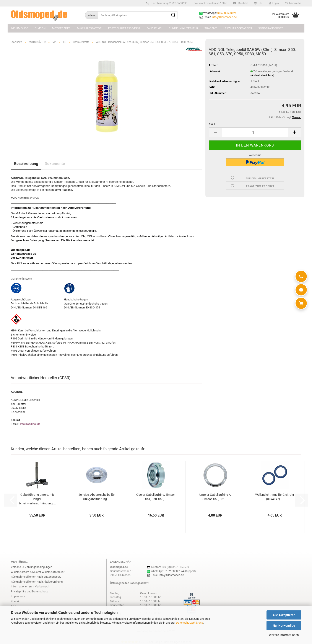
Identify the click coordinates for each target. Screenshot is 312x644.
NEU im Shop (20, 28)
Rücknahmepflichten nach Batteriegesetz (36, 577)
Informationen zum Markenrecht (31, 586)
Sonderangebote (271, 28)
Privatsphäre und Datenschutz (29, 591)
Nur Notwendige (284, 626)
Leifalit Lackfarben (238, 28)
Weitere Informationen (284, 635)
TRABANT (211, 28)
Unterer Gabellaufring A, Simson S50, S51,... (215, 497)
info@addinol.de (30, 424)
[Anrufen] (301, 276)
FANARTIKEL (154, 28)
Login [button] (274, 3)
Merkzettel (293, 3)
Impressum (18, 596)
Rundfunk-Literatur (183, 28)
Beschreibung (26, 164)
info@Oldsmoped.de (171, 575)
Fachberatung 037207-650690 (169, 3)
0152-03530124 (227, 13)
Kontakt (242, 3)
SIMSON (40, 28)
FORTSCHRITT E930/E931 (124, 28)
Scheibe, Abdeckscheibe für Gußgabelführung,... (97, 497)
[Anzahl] (255, 132)
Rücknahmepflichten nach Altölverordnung (37, 582)
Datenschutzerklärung (189, 623)
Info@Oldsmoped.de (224, 17)
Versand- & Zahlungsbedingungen (32, 567)
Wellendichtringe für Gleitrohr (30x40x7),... (275, 497)
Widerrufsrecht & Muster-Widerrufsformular (38, 572)
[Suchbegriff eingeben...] (91, 15)
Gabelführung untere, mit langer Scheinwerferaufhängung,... (37, 499)
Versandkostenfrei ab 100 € (210, 3)
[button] (258, 3)
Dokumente (55, 164)
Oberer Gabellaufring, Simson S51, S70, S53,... (156, 497)
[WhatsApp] (301, 290)
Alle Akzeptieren (284, 615)
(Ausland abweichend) (262, 75)
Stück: (213, 124)
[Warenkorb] (301, 303)
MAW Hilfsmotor (89, 28)
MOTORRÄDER (61, 28)
